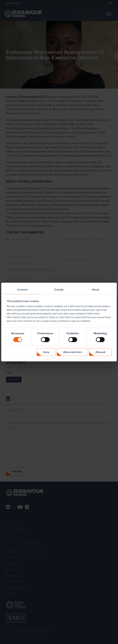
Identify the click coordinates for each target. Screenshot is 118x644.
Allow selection (72, 352)
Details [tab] (59, 290)
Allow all (100, 352)
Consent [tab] (22, 290)
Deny (46, 352)
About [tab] (96, 290)
